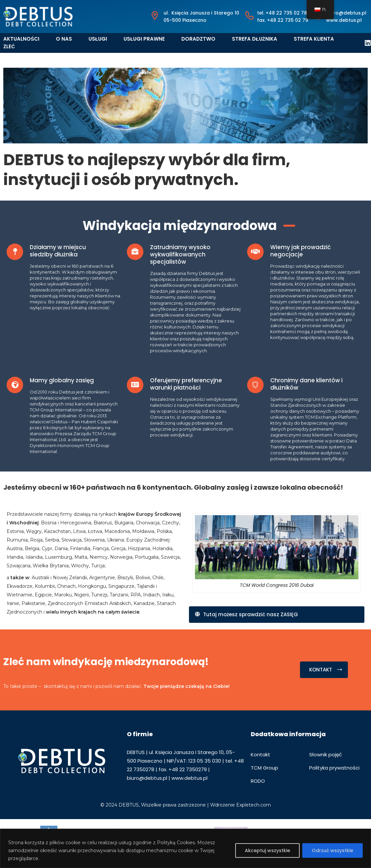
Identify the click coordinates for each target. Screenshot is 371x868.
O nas (64, 39)
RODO (258, 781)
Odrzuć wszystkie (333, 850)
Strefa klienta (314, 39)
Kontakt (260, 755)
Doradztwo (198, 39)
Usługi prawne (144, 39)
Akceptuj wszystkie (267, 850)
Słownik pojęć (326, 755)
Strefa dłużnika (254, 39)
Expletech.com (254, 805)
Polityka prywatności (334, 768)
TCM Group (264, 768)
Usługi (98, 39)
